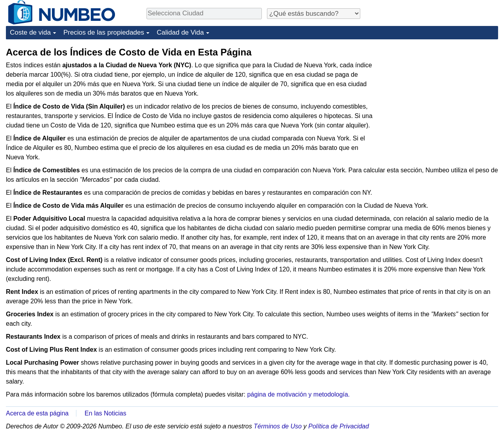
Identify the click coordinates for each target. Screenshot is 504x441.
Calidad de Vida (180, 32)
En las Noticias (106, 413)
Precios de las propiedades (104, 32)
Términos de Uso (278, 426)
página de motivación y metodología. (299, 394)
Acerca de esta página (37, 413)
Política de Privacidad (339, 426)
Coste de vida (30, 32)
